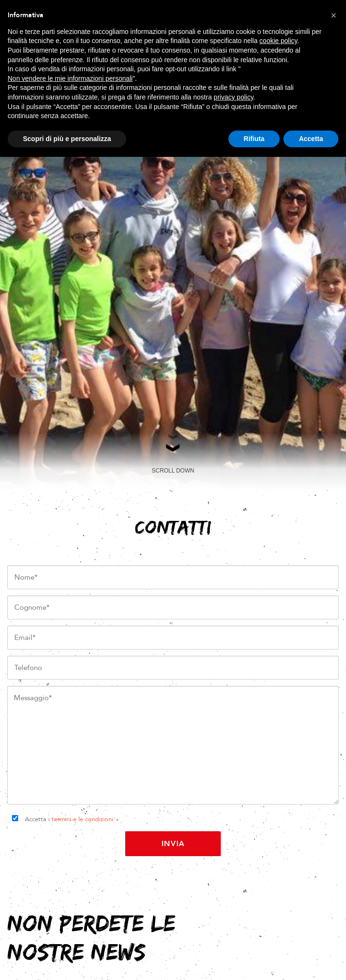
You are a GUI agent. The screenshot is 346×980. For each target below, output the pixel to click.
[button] (334, 15)
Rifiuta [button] (254, 139)
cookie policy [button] (278, 41)
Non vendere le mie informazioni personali (70, 78)
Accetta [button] (311, 139)
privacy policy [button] (233, 97)
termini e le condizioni (82, 819)
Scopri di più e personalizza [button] (67, 139)
